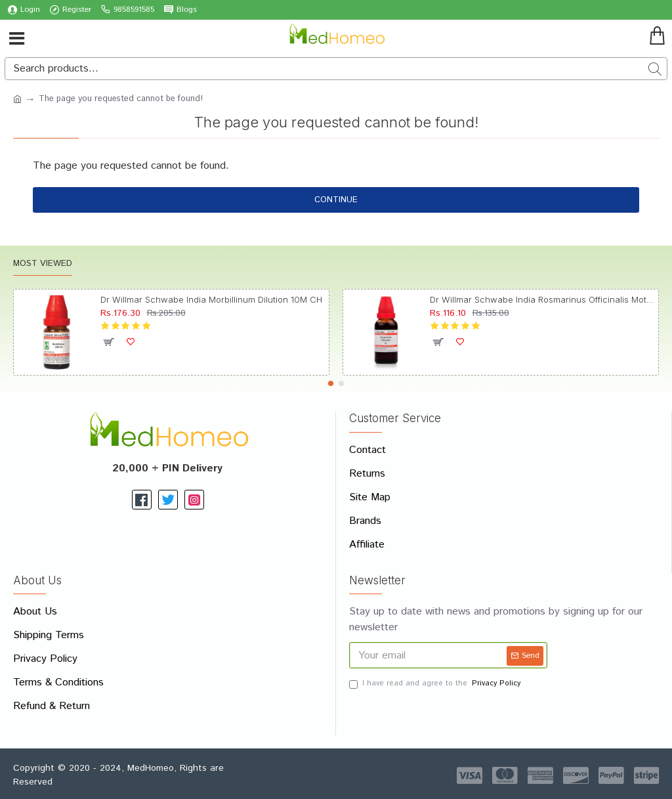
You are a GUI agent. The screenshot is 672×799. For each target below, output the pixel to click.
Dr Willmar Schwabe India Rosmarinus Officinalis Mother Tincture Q (542, 299)
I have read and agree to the (436, 684)
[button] (331, 383)
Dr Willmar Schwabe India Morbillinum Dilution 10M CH (211, 299)
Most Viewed (43, 264)
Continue (336, 200)
